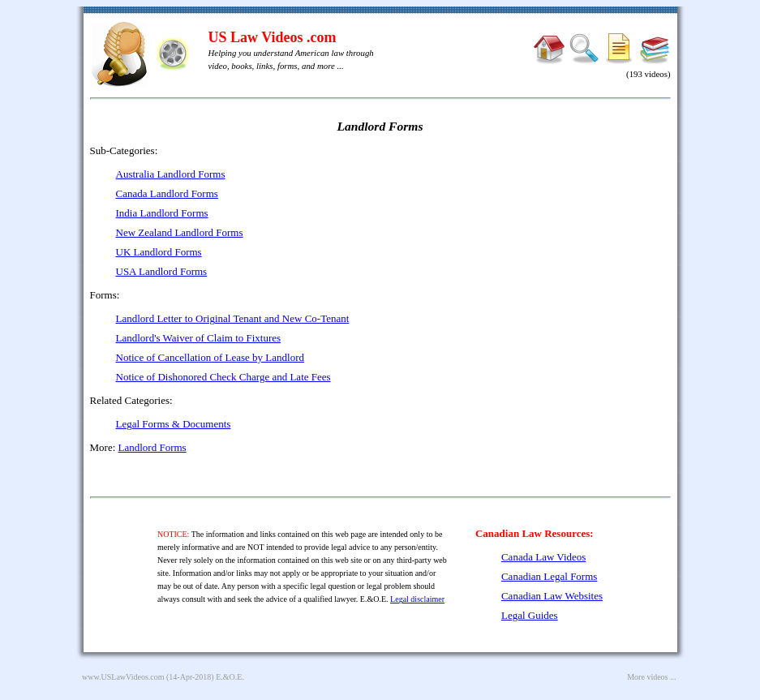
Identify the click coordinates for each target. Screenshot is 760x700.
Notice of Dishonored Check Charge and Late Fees (223, 377)
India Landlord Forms (162, 213)
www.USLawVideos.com (123, 677)
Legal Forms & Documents (174, 424)
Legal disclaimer (417, 599)
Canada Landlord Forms (167, 193)
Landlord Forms (152, 447)
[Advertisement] (531, 260)
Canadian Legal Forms (549, 576)
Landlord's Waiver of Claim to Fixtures (199, 338)
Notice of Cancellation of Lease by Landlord (210, 357)
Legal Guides (530, 615)
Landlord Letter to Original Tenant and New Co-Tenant (233, 318)
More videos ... (651, 677)
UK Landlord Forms (159, 252)
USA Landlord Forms (162, 271)
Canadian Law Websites (552, 596)
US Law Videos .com (273, 37)
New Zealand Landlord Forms (180, 232)
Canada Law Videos (543, 557)
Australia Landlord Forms (171, 174)
